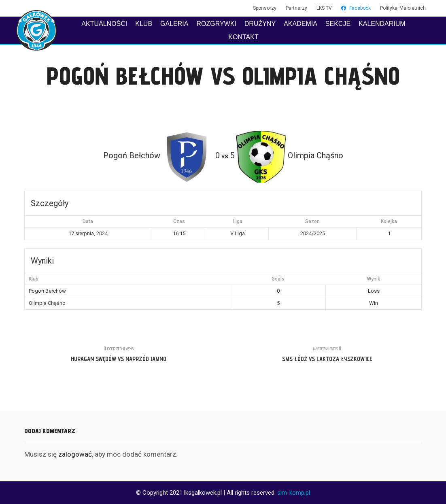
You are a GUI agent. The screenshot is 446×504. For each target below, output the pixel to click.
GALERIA (174, 24)
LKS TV (324, 8)
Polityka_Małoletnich (403, 8)
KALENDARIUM (382, 24)
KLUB (144, 24)
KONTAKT (243, 37)
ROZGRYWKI (216, 24)
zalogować (75, 454)
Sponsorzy (265, 8)
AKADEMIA (301, 24)
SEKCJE (338, 24)
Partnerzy (296, 8)
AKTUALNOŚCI (104, 24)
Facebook (356, 8)
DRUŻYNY (260, 24)
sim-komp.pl (294, 493)
